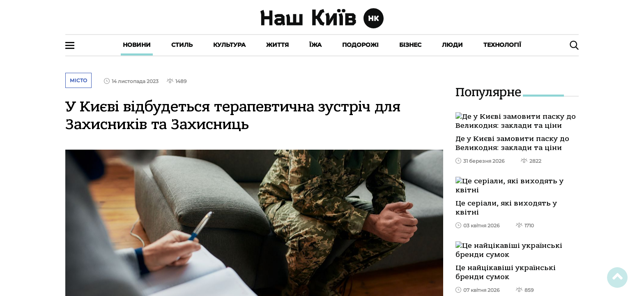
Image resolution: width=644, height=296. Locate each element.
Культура (229, 45)
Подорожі (360, 45)
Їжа (315, 45)
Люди (452, 45)
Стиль (182, 45)
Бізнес (410, 45)
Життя (277, 45)
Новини (137, 45)
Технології (502, 45)
